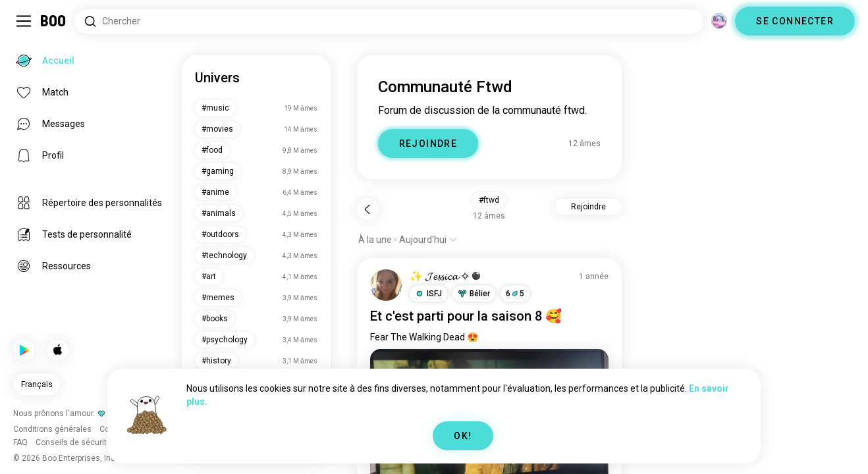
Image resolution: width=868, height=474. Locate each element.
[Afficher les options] (408, 240)
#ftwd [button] (489, 200)
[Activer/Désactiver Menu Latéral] (24, 21)
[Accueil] (54, 21)
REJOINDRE (428, 144)
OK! (463, 436)
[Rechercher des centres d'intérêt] (389, 21)
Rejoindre (588, 207)
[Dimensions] (719, 21)
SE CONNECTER (795, 21)
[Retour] (367, 209)
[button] (428, 294)
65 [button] (515, 294)
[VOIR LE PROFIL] (386, 285)
